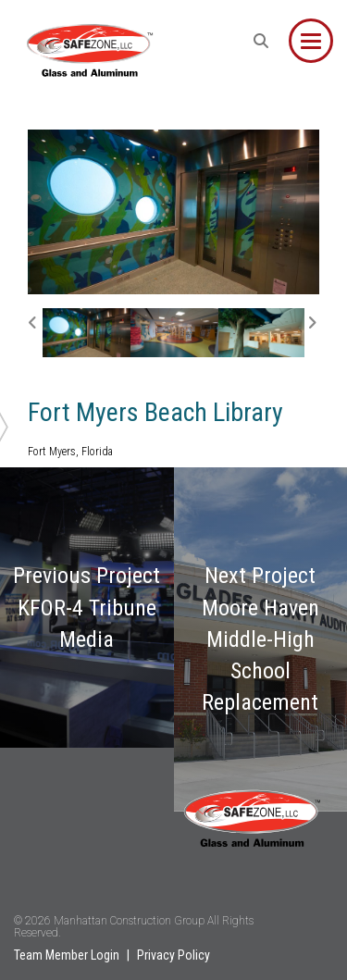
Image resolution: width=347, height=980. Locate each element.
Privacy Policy (173, 955)
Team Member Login (67, 955)
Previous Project (87, 608)
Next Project (260, 639)
